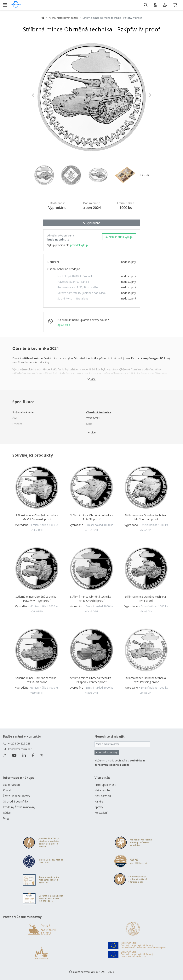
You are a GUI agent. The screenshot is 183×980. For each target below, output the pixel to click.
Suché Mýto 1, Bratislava (73, 298)
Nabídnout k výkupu (119, 237)
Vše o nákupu (11, 785)
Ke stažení (101, 813)
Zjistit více (64, 325)
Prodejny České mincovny (19, 807)
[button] (41, 95)
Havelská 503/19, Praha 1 (73, 282)
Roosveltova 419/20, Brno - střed (78, 287)
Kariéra (99, 801)
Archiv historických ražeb (63, 18)
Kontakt (8, 790)
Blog (6, 818)
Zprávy (99, 807)
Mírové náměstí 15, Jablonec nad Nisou (82, 293)
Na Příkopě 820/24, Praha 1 (75, 276)
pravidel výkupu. (80, 245)
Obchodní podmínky (15, 801)
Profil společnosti (105, 785)
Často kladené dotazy (16, 796)
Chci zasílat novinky (107, 752)
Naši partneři (103, 796)
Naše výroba (102, 790)
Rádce (7, 813)
